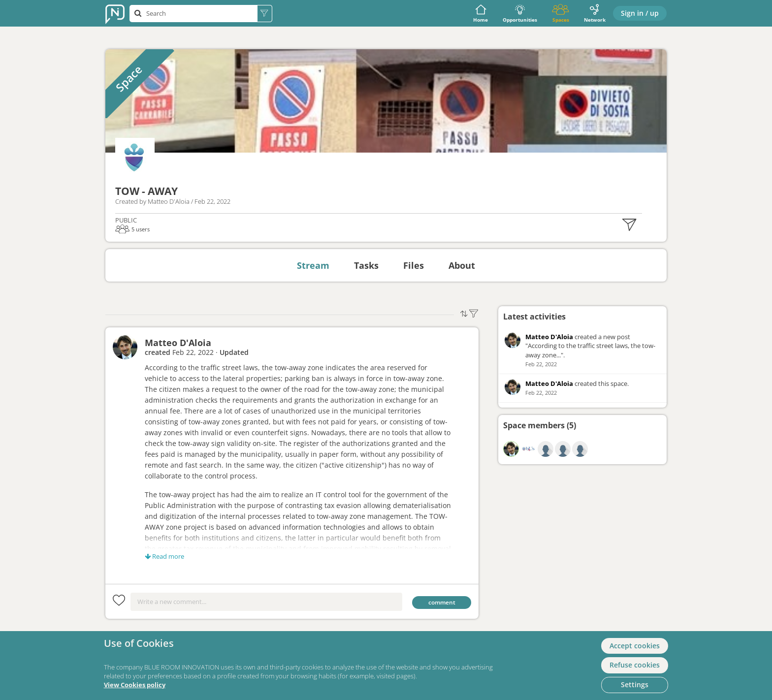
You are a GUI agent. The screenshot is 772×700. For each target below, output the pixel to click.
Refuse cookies (635, 665)
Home (481, 14)
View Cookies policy (135, 685)
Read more (164, 556)
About (462, 265)
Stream (313, 265)
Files (414, 265)
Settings (635, 684)
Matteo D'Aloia (178, 343)
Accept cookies (635, 646)
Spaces (561, 14)
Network (595, 14)
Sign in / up (640, 13)
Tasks (366, 265)
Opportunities (520, 14)
